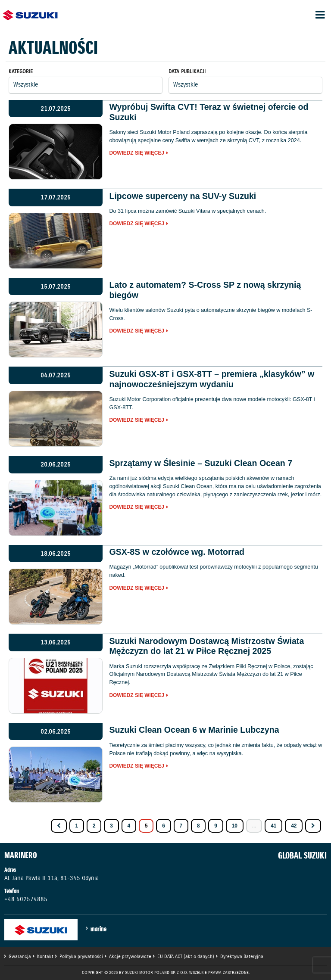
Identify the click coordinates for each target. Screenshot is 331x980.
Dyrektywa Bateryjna (242, 956)
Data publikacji (187, 71)
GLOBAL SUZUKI (302, 856)
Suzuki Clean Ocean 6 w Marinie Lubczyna (194, 730)
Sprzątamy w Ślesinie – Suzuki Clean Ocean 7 (201, 463)
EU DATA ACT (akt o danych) (186, 956)
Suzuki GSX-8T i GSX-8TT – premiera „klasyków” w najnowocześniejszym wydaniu (212, 379)
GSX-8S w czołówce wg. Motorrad (177, 552)
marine (98, 929)
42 (294, 826)
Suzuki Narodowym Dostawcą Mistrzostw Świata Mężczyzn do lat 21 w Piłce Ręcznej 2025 (206, 646)
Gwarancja (20, 956)
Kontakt (45, 956)
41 (273, 826)
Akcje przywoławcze (130, 956)
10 (235, 826)
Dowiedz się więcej (137, 153)
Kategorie (21, 71)
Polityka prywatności (81, 956)
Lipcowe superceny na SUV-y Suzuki (183, 196)
